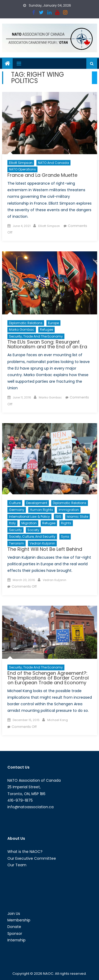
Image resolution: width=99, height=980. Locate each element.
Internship (16, 940)
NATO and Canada (53, 163)
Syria (65, 536)
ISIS (58, 517)
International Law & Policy (29, 517)
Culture (15, 503)
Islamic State (77, 517)
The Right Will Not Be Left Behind (45, 549)
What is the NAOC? (25, 852)
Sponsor (15, 934)
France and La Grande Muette (42, 175)
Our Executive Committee (32, 858)
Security (15, 530)
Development (37, 503)
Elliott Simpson (21, 163)
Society (33, 530)
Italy (12, 523)
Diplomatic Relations (26, 323)
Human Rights (41, 510)
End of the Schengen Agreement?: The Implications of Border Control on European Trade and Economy (48, 678)
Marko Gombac (22, 330)
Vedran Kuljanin (42, 543)
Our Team (17, 865)
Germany (17, 510)
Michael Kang (58, 720)
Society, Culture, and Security (32, 536)
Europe (53, 323)
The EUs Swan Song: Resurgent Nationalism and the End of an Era (47, 344)
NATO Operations (22, 169)
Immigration (69, 510)
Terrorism (16, 543)
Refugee (46, 330)
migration (29, 523)
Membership (19, 920)
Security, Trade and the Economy (36, 336)
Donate (14, 927)
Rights (66, 523)
